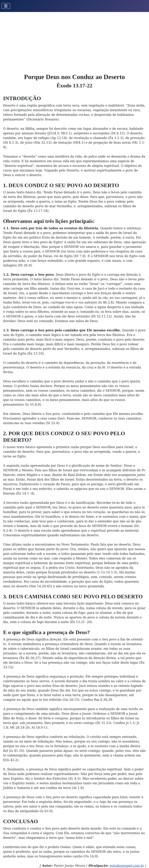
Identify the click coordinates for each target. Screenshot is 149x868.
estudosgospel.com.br (127, 866)
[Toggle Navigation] (6, 6)
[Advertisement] (74, 41)
